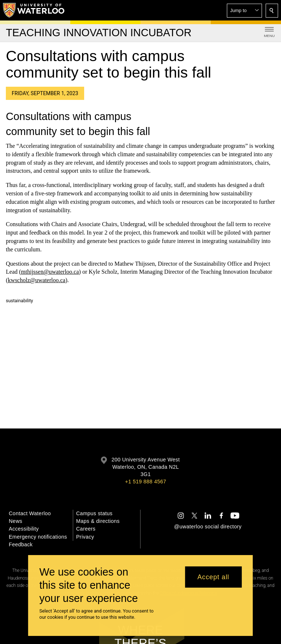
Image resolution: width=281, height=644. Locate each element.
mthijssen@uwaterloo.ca (50, 272)
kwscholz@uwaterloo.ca (36, 280)
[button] (244, 11)
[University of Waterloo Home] (34, 10)
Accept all (213, 577)
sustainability (19, 301)
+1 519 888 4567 (146, 482)
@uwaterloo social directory (208, 527)
